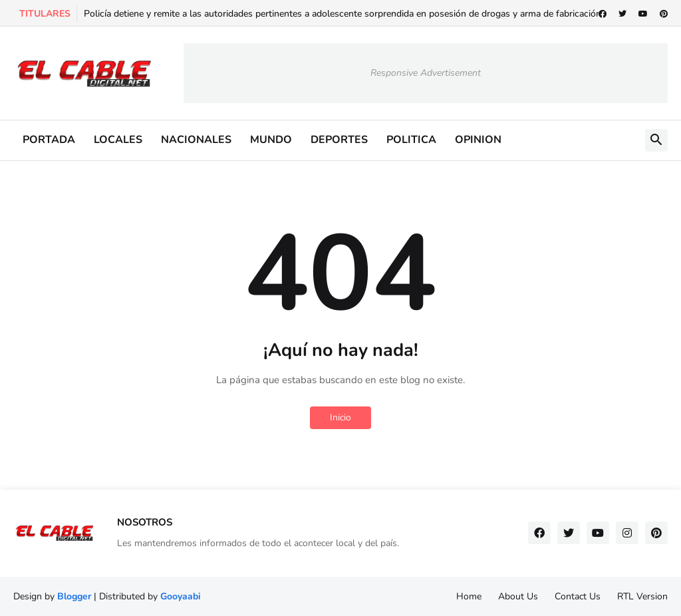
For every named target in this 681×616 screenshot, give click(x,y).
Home (469, 596)
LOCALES (118, 140)
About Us (518, 596)
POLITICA (411, 140)
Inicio (340, 417)
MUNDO (271, 140)
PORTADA (49, 140)
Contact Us (578, 596)
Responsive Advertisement (426, 73)
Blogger (74, 596)
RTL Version (642, 596)
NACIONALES (196, 140)
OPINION (478, 140)
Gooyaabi (181, 596)
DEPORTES (339, 140)
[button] (656, 140)
